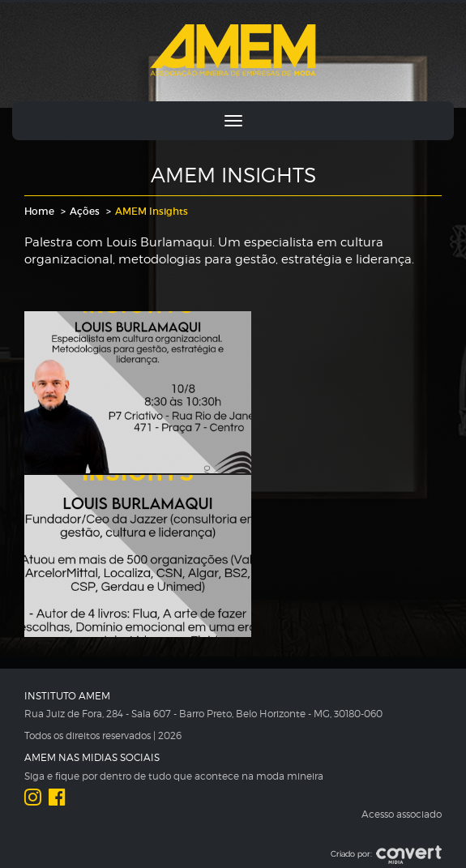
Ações (85, 211)
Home (39, 211)
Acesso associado (402, 814)
